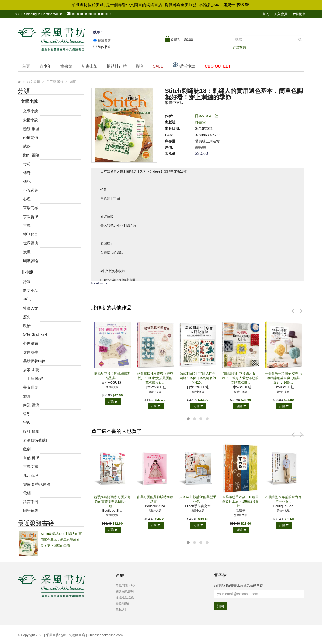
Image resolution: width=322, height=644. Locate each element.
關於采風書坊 (125, 591)
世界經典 (31, 243)
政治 (27, 326)
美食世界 (31, 387)
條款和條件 (123, 604)
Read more (99, 283)
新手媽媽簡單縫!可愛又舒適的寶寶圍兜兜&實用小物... (112, 502)
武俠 (27, 146)
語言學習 (31, 502)
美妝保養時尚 (34, 361)
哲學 (27, 414)
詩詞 (27, 282)
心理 (27, 199)
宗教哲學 (31, 217)
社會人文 (31, 308)
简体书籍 (104, 47)
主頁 (26, 66)
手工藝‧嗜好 (33, 379)
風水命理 (31, 475)
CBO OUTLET (218, 66)
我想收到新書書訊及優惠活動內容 (238, 585)
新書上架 (90, 66)
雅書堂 (200, 122)
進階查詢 (239, 47)
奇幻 (27, 164)
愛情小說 (31, 120)
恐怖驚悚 (31, 137)
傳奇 (27, 173)
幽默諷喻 (31, 261)
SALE (158, 66)
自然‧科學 (31, 458)
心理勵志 (31, 343)
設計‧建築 (31, 431)
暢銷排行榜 (117, 66)
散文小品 (31, 291)
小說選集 (31, 190)
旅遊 (27, 396)
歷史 (27, 317)
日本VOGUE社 (207, 116)
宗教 (27, 423)
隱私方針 (122, 610)
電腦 (27, 493)
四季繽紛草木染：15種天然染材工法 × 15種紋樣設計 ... (240, 502)
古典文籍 (31, 467)
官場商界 (31, 208)
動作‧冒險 (31, 155)
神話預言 (31, 234)
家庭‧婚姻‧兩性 (35, 335)
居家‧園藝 (31, 370)
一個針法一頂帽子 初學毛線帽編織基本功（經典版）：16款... (283, 378)
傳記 (27, 181)
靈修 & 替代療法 (37, 484)
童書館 (66, 66)
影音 (140, 66)
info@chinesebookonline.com (89, 14)
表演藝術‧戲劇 (35, 440)
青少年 (45, 66)
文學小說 (29, 101)
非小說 (27, 272)
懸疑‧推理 (31, 129)
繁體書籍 (104, 41)
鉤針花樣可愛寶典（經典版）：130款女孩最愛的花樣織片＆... (155, 378)
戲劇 (27, 449)
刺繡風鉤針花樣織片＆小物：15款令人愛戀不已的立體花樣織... (240, 378)
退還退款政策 (125, 597)
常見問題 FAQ (125, 585)
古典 (27, 225)
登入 (266, 14)
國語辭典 (31, 511)
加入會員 (281, 14)
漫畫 (27, 252)
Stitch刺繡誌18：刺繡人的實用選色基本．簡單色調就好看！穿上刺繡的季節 (61, 540)
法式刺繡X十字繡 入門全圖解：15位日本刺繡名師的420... (198, 378)
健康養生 (31, 352)
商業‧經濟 (31, 405)
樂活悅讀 (184, 65)
